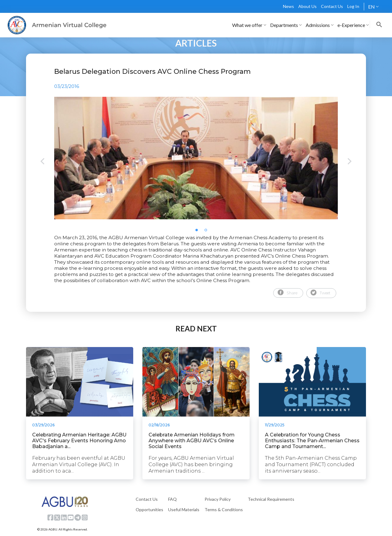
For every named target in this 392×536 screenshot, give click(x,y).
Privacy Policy (218, 499)
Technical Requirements (271, 499)
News (288, 6)
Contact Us (332, 6)
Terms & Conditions (224, 510)
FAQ (172, 499)
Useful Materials (184, 510)
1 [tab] (198, 232)
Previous (42, 162)
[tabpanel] (196, 158)
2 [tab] (208, 232)
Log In (353, 6)
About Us (307, 6)
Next (350, 162)
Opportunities (149, 510)
